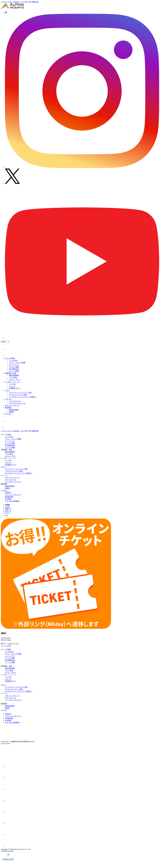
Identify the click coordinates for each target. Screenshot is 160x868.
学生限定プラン (15, 388)
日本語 (7, 505)
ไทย (6, 516)
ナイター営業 (14, 367)
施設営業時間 (14, 375)
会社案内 (8, 499)
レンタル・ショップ (12, 382)
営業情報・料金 (11, 373)
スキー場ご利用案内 (12, 501)
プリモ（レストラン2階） (18, 395)
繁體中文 (8, 509)
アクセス (8, 414)
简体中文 (8, 511)
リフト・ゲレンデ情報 (17, 363)
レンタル (12, 384)
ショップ (12, 386)
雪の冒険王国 (14, 369)
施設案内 (8, 408)
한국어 (7, 513)
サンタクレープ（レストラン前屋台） (23, 397)
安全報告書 (9, 497)
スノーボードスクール (17, 403)
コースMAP (13, 360)
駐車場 (11, 412)
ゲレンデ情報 (10, 358)
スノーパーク (14, 365)
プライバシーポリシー (13, 495)
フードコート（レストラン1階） (21, 393)
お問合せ (8, 492)
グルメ (7, 390)
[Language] (5, 342)
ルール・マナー (15, 380)
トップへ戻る (6, 646)
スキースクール (15, 401)
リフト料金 (13, 378)
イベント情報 (14, 371)
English (7, 507)
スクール (8, 399)
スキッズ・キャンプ (12, 405)
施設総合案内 (14, 410)
